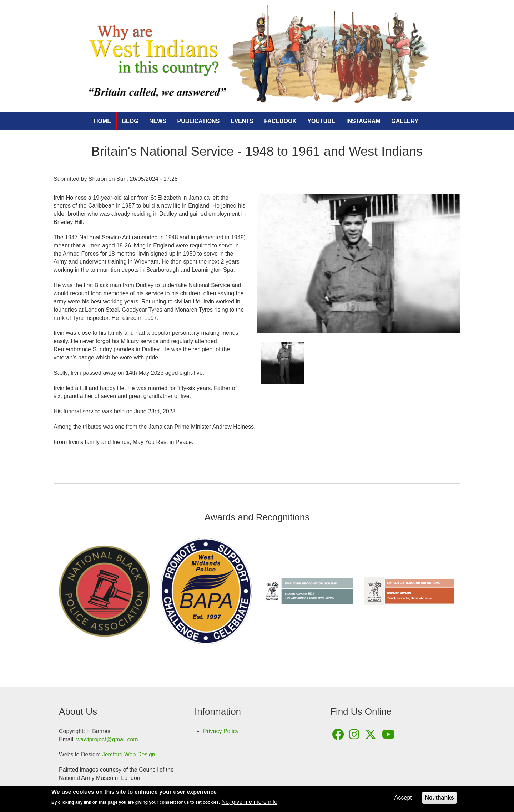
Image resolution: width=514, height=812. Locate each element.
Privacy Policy (221, 731)
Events (242, 121)
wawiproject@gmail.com (107, 739)
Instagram (363, 121)
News (158, 121)
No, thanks (439, 799)
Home (102, 121)
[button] (359, 264)
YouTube (321, 121)
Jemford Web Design (129, 754)
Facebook (280, 121)
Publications (199, 121)
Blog (130, 121)
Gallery (405, 121)
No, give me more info (250, 803)
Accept (403, 799)
